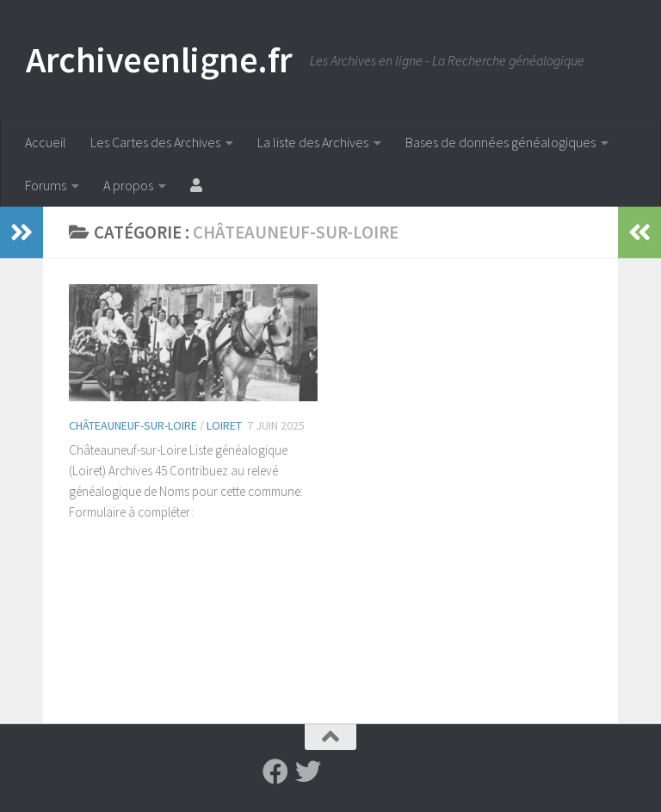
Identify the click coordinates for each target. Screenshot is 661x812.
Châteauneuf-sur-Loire (133, 425)
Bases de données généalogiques (500, 142)
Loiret (224, 425)
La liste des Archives (313, 142)
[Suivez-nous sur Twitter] (308, 772)
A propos (128, 185)
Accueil (46, 142)
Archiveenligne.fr (159, 59)
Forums (46, 185)
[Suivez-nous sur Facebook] (275, 772)
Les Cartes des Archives (155, 142)
